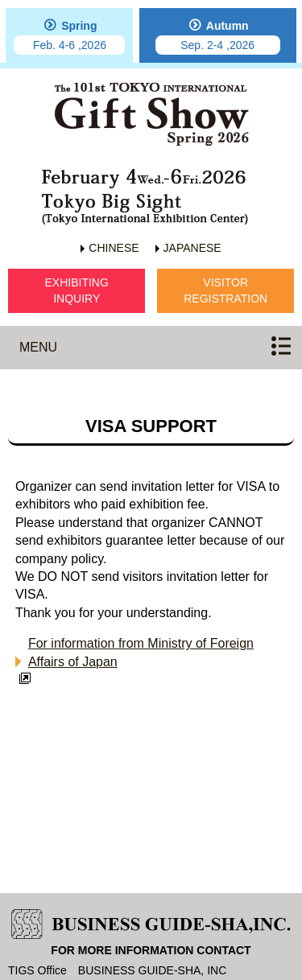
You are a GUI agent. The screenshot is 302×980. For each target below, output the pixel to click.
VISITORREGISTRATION (225, 290)
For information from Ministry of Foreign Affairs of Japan (141, 652)
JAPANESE (192, 248)
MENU (38, 347)
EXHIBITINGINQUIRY (77, 290)
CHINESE (114, 248)
